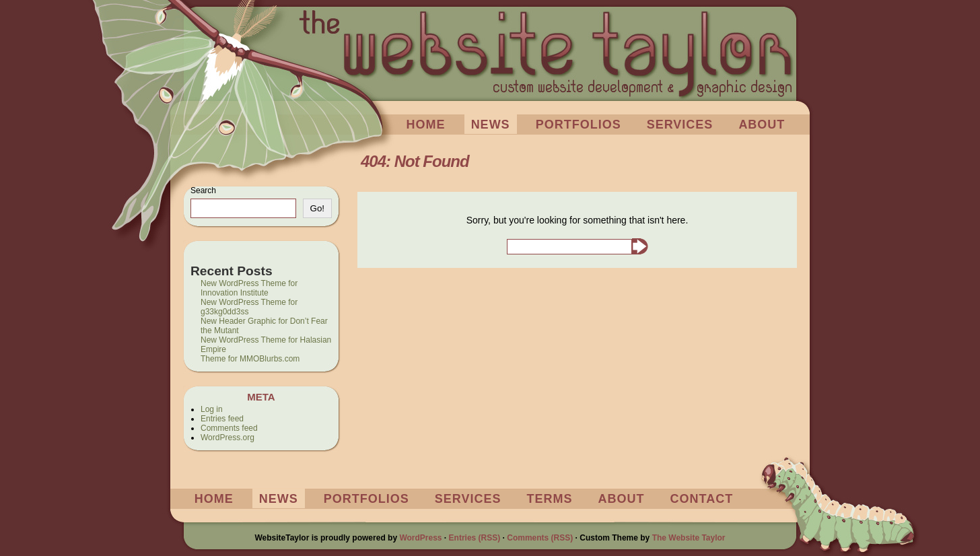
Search (203, 190)
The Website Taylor (689, 538)
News (491, 125)
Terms (550, 499)
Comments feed (229, 428)
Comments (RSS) (540, 538)
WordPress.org (228, 438)
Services (680, 125)
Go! (317, 208)
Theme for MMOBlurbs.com (250, 359)
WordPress (420, 538)
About (762, 125)
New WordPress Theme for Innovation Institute (249, 288)
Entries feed (222, 419)
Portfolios (579, 125)
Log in (212, 409)
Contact (702, 499)
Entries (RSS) (475, 538)
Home (426, 125)
